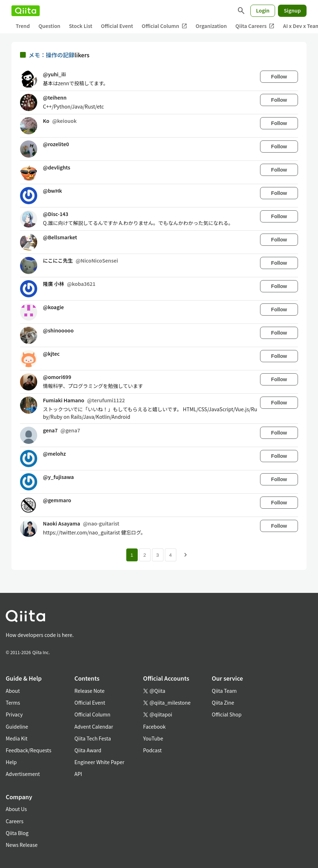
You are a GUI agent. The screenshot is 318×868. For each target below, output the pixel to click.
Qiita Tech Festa (93, 738)
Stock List (81, 26)
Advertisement (23, 774)
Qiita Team (224, 691)
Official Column (164, 26)
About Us (16, 809)
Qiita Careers (255, 26)
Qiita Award (88, 750)
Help (11, 762)
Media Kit (17, 738)
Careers (14, 821)
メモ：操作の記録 (52, 55)
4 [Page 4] (170, 555)
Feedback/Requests (29, 750)
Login (263, 10)
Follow (279, 77)
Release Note (89, 691)
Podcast (152, 750)
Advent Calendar (94, 726)
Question (49, 26)
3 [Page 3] (158, 555)
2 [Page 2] (145, 555)
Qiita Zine (223, 702)
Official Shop (227, 714)
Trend (23, 26)
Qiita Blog (17, 833)
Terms (13, 702)
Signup (292, 10)
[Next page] (186, 555)
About (13, 691)
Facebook (154, 726)
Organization (211, 26)
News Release (22, 845)
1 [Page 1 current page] (132, 555)
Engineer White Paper (99, 762)
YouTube (153, 738)
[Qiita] (26, 11)
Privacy (14, 714)
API (78, 774)
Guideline (17, 726)
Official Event (117, 26)
